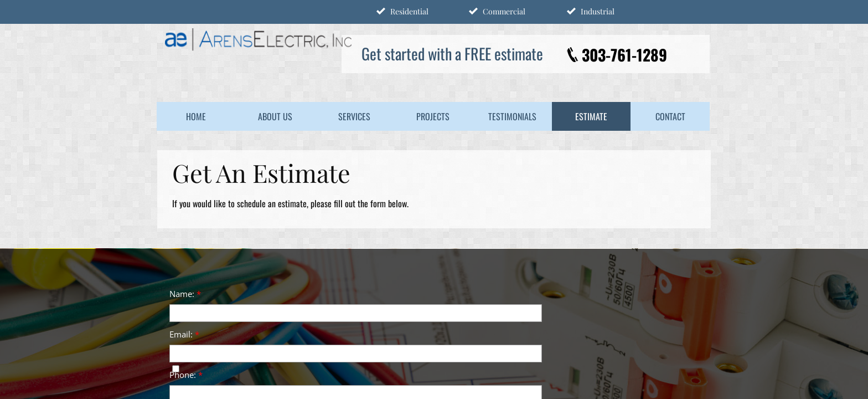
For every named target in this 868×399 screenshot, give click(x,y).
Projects (433, 116)
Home (196, 116)
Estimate (591, 116)
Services (354, 116)
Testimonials (512, 116)
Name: (185, 294)
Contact (670, 116)
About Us (275, 116)
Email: (184, 334)
